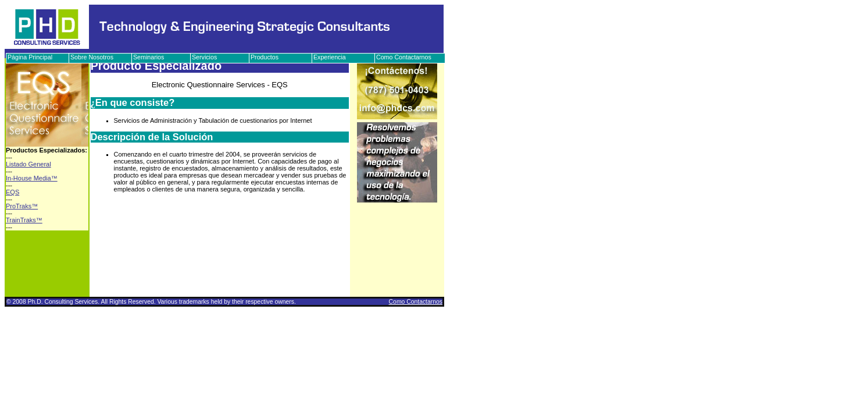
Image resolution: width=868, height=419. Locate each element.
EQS (12, 192)
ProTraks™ (22, 206)
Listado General (28, 164)
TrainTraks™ (24, 220)
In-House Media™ (32, 178)
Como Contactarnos (416, 302)
